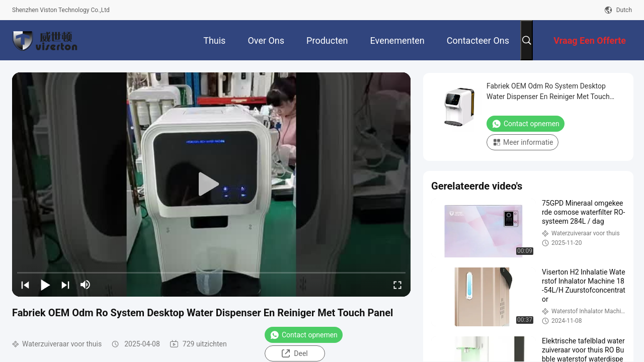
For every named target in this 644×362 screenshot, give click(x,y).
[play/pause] (45, 285)
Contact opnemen (304, 335)
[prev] (25, 285)
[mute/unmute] (86, 285)
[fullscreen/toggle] (397, 285)
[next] (65, 285)
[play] (211, 185)
